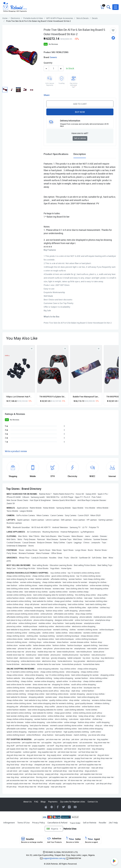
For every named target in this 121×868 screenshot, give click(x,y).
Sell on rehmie (80, 138)
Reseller (102, 823)
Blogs (43, 802)
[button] (115, 7)
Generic (53, 57)
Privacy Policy (39, 823)
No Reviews (53, 44)
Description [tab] (80, 154)
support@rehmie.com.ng (54, 858)
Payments (53, 802)
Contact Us (93, 802)
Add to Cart (80, 104)
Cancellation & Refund (57, 823)
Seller (73, 840)
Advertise (54, 840)
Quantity (48, 63)
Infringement (9, 823)
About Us (27, 802)
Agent (92, 840)
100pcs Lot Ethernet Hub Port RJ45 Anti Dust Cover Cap (19, 397)
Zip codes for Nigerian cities (73, 802)
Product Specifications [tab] (56, 154)
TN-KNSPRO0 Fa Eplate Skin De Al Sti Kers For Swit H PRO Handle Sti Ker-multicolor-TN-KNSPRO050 (53, 397)
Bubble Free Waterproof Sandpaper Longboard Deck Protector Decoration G (86, 397)
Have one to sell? (80, 133)
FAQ (36, 802)
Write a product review (16, 451)
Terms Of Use (23, 823)
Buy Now (80, 112)
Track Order (75, 823)
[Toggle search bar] (108, 7)
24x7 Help (113, 823)
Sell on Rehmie (90, 823)
